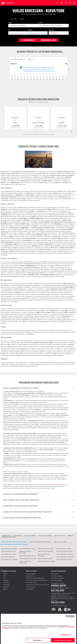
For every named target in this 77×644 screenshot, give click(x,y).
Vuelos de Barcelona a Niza (45, 558)
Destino (41, 23)
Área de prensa (30, 576)
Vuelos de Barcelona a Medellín (9, 560)
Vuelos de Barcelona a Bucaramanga (25, 562)
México (5, 589)
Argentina (6, 587)
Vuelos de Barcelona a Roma (9, 554)
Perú (4, 578)
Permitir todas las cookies (63, 640)
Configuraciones (66, 635)
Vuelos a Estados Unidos (45, 536)
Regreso (30, 30)
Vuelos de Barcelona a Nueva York (65, 557)
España (5, 574)
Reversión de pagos (56, 580)
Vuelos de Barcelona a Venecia (27, 556)
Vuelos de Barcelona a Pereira (27, 549)
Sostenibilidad (30, 589)
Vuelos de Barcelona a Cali (8, 557)
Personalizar (38, 640)
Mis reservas (54, 574)
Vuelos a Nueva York (60, 536)
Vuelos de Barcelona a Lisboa (46, 549)
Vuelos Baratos (17, 536)
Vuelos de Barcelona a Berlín (45, 551)
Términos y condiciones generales (35, 578)
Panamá (5, 580)
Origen (10, 23)
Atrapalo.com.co (6, 536)
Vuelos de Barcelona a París (8, 551)
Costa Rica (6, 582)
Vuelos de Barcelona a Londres (28, 558)
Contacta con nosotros (57, 578)
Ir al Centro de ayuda (57, 576)
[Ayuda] (70, 3)
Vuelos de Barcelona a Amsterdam (25, 552)
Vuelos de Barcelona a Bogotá (9, 549)
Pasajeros (51, 30)
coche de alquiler (49, 484)
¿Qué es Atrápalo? (31, 574)
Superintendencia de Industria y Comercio (37, 585)
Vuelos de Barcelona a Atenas (64, 560)
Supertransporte (30, 587)
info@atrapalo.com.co (61, 605)
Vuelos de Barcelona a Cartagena (47, 561)
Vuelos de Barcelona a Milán (64, 549)
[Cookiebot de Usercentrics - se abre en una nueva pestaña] (67, 616)
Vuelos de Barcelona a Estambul (65, 554)
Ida (9, 30)
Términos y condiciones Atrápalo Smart (37, 580)
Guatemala (6, 585)
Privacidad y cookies (31, 582)
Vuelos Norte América (30, 536)
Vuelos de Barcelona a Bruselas (65, 551)
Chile (5, 576)
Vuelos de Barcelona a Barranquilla (44, 555)
